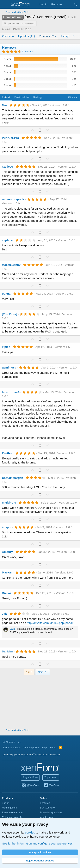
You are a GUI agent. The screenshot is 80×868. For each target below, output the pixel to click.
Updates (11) (27, 36)
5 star (8, 59)
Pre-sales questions (51, 812)
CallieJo (8, 167)
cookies (30, 832)
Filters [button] (72, 97)
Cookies (9, 742)
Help (44, 748)
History (64, 36)
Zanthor (7, 453)
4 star (8, 66)
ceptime (7, 240)
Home (53, 748)
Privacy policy (31, 748)
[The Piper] (9, 314)
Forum (6, 803)
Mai (4, 105)
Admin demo (47, 817)
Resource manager (13, 812)
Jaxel (8, 29)
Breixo (6, 593)
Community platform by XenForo (32, 755)
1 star (8, 85)
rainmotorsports (13, 199)
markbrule (9, 502)
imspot (7, 527)
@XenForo (30, 786)
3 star (8, 72)
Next (43, 672)
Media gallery (9, 808)
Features (45, 803)
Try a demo (51, 777)
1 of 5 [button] (29, 672)
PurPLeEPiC (10, 138)
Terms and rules (12, 748)
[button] (19, 742)
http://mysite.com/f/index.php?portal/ (50, 623)
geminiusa (9, 367)
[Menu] (5, 4)
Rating (37, 97)
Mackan (7, 572)
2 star (8, 79)
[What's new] (68, 4)
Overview (8, 36)
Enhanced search (12, 817)
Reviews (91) (47, 36)
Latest (6, 97)
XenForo (51, 786)
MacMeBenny (11, 265)
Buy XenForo (30, 777)
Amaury (7, 552)
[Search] (75, 4)
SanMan (8, 651)
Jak (4, 614)
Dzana (6, 293)
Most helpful (22, 97)
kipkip (6, 347)
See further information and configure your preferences (37, 843)
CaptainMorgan (12, 478)
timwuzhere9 (11, 392)
